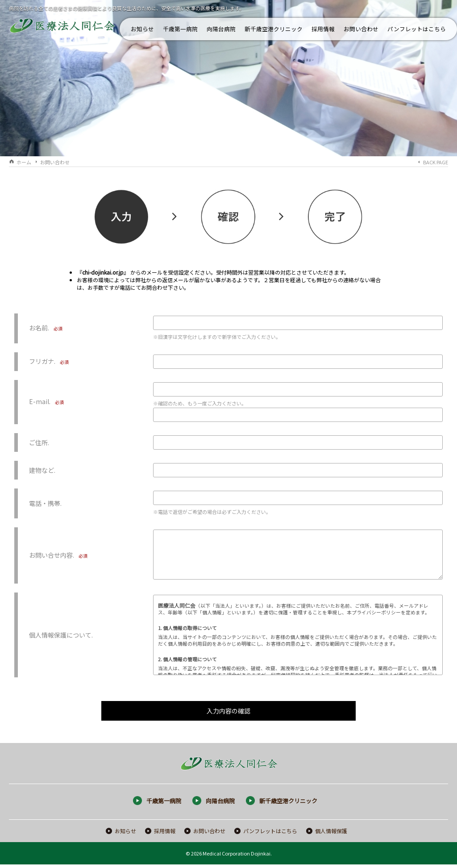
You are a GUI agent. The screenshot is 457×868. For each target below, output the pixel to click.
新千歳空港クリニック (274, 29)
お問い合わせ (361, 29)
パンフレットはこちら (417, 29)
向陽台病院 (221, 29)
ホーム (24, 162)
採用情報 (323, 29)
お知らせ (142, 29)
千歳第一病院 (180, 29)
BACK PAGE (436, 162)
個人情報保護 (331, 834)
